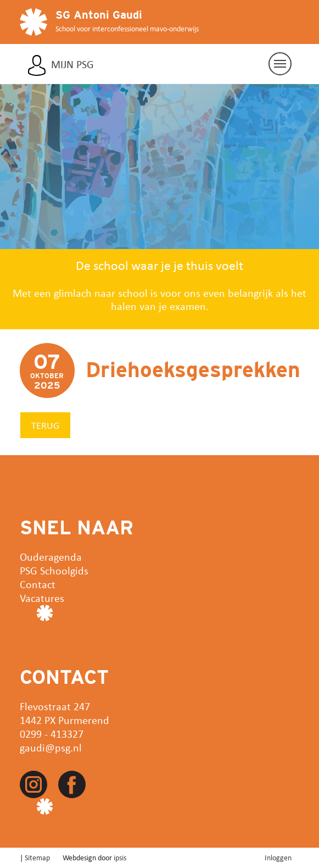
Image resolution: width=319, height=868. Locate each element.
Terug (45, 425)
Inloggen (278, 857)
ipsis (120, 857)
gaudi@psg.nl (51, 747)
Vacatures (42, 598)
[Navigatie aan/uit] (280, 64)
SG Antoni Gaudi (99, 15)
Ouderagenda (51, 557)
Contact (38, 584)
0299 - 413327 (52, 734)
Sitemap (37, 857)
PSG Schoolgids (54, 570)
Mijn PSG (72, 64)
